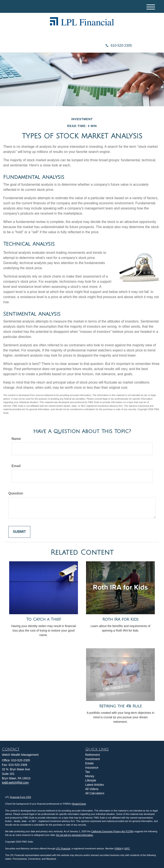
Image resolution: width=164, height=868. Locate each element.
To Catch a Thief (44, 619)
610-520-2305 (119, 46)
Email (16, 466)
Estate (89, 763)
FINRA (118, 849)
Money (90, 776)
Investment (92, 759)
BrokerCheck (79, 804)
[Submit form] (19, 532)
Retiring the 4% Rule (121, 706)
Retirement (92, 755)
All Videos (92, 789)
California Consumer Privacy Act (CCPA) (112, 831)
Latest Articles (94, 785)
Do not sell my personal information (75, 835)
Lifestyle (91, 780)
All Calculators (95, 793)
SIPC (127, 849)
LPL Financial (63, 849)
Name (16, 439)
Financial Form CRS (20, 797)
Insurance (92, 768)
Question (16, 493)
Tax (88, 772)
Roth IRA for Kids (120, 619)
